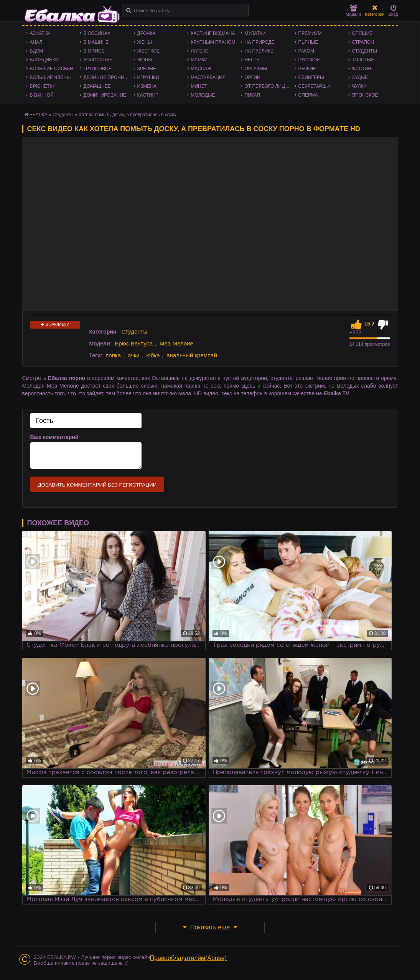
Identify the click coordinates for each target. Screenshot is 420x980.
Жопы (145, 60)
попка (113, 355)
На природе (260, 42)
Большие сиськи (52, 69)
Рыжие (307, 69)
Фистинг (363, 69)
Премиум (310, 33)
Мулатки (255, 33)
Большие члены (50, 77)
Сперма (308, 95)
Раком (306, 51)
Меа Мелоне (176, 343)
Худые (360, 77)
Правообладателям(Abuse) (189, 958)
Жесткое (149, 51)
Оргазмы (256, 69)
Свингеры (311, 77)
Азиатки (40, 33)
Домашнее (97, 86)
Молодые (203, 95)
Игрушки (148, 77)
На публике (259, 51)
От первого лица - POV (270, 86)
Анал (36, 42)
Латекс (200, 51)
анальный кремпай (192, 355)
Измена (147, 86)
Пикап (253, 95)
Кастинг (148, 95)
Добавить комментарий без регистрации (97, 485)
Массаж (201, 69)
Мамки (199, 60)
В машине (96, 42)
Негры (253, 60)
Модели (353, 11)
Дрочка (147, 33)
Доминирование (105, 95)
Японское (365, 95)
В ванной (42, 95)
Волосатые (98, 60)
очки (134, 355)
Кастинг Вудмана (213, 33)
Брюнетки (43, 86)
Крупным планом (213, 42)
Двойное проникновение (109, 77)
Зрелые (147, 69)
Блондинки (44, 60)
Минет (199, 86)
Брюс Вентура (134, 343)
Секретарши (314, 86)
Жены (145, 42)
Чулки (360, 86)
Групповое (98, 69)
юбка (153, 355)
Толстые (363, 60)
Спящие (362, 33)
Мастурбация (208, 77)
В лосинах (97, 33)
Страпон (363, 42)
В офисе (94, 51)
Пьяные (308, 42)
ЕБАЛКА (39, 115)
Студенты (365, 51)
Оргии (253, 77)
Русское (309, 60)
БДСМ (37, 51)
